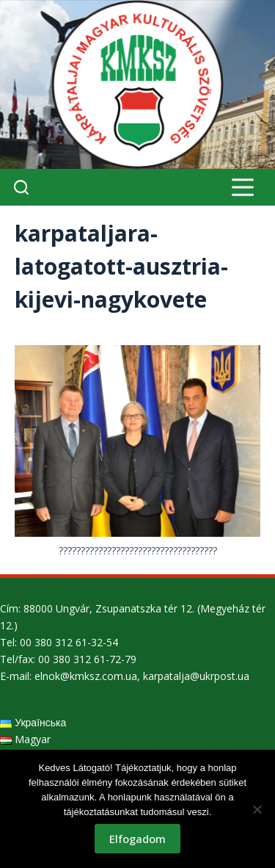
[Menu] (243, 187)
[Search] (21, 187)
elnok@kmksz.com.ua (86, 676)
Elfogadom (137, 839)
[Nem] (257, 809)
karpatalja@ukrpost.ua (196, 676)
